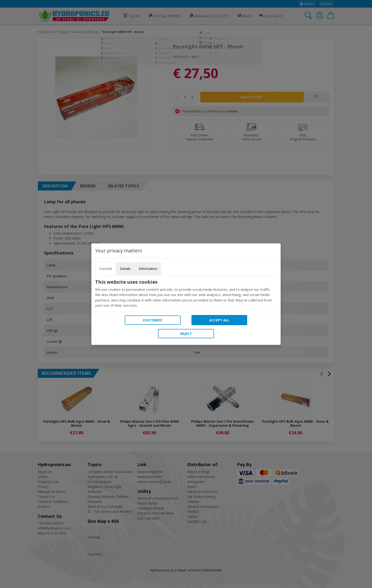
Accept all (219, 320)
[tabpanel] (186, 294)
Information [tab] (148, 269)
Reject (186, 334)
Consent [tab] (106, 269)
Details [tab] (125, 269)
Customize (153, 320)
